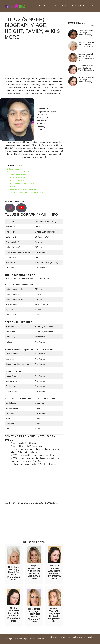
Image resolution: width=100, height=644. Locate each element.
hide (19, 166)
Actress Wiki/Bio (61, 6)
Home (32, 6)
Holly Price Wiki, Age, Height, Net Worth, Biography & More (14, 573)
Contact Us (62, 637)
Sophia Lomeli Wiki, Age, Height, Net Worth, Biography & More (86, 34)
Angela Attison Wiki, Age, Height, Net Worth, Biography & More (34, 572)
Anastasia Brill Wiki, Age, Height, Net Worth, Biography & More (54, 572)
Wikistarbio (53, 503)
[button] (92, 6)
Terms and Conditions (87, 637)
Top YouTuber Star (79, 6)
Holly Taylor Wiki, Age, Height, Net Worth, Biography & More (34, 615)
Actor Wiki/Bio (45, 6)
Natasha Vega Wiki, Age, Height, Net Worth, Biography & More (54, 615)
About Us (54, 637)
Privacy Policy (72, 637)
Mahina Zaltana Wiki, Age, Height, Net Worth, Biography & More (14, 615)
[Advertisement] (34, 61)
